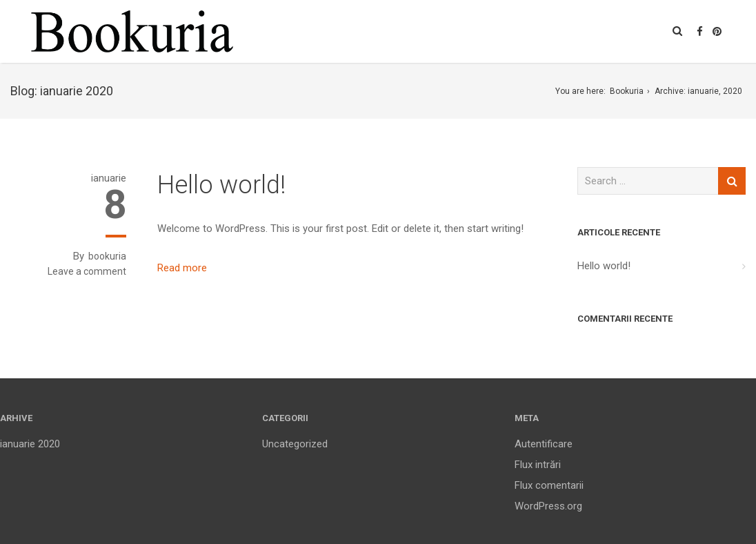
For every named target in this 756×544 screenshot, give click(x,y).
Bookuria (627, 91)
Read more (182, 268)
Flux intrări (538, 465)
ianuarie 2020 (30, 444)
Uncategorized (295, 444)
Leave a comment (87, 271)
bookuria (107, 256)
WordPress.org (548, 506)
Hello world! (221, 185)
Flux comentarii (549, 485)
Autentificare (544, 444)
